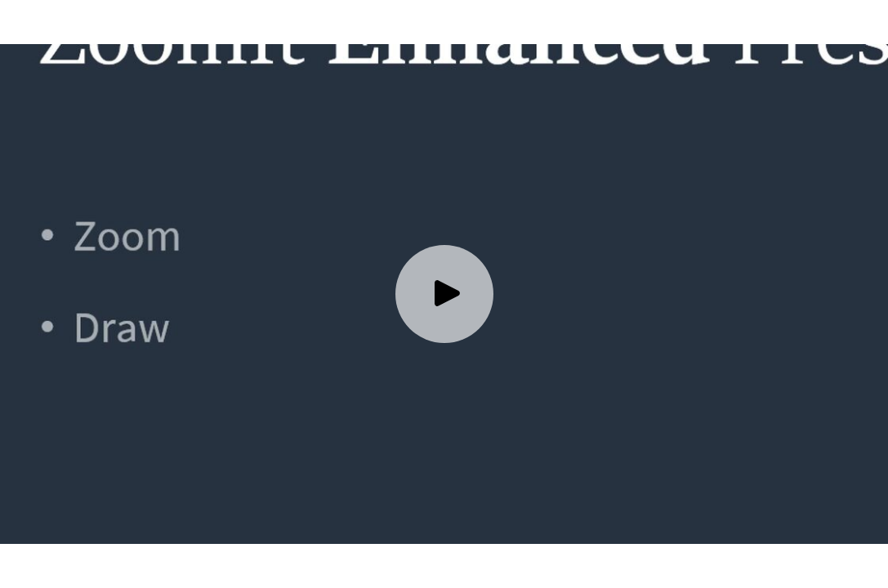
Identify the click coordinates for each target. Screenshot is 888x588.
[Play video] (444, 294)
